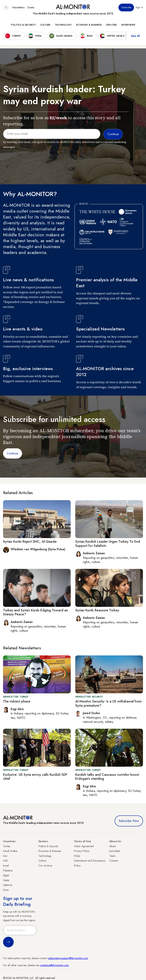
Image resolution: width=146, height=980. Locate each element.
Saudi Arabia (10, 851)
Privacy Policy (82, 851)
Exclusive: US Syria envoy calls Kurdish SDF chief (35, 777)
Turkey (7, 846)
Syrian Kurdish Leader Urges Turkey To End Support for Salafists (108, 544)
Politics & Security (23, 25)
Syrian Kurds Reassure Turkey (97, 610)
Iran (5, 856)
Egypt (6, 875)
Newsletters (18, 7)
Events (31, 7)
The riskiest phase (17, 701)
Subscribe (126, 7)
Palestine (8, 870)
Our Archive (45, 866)
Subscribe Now (129, 821)
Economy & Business (89, 25)
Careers (114, 861)
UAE (5, 861)
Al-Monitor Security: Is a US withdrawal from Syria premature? (108, 703)
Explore (111, 25)
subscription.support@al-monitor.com (68, 958)
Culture (45, 25)
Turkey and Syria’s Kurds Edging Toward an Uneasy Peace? (35, 612)
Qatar (6, 880)
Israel (6, 866)
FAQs (77, 856)
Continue (13, 453)
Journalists (115, 851)
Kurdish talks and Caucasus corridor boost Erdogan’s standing (107, 777)
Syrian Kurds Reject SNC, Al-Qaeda (30, 542)
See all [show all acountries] (135, 36)
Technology (63, 25)
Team (112, 856)
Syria (6, 890)
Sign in (139, 7)
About (113, 846)
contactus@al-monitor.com (54, 965)
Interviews (128, 25)
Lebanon (8, 885)
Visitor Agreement (84, 846)
